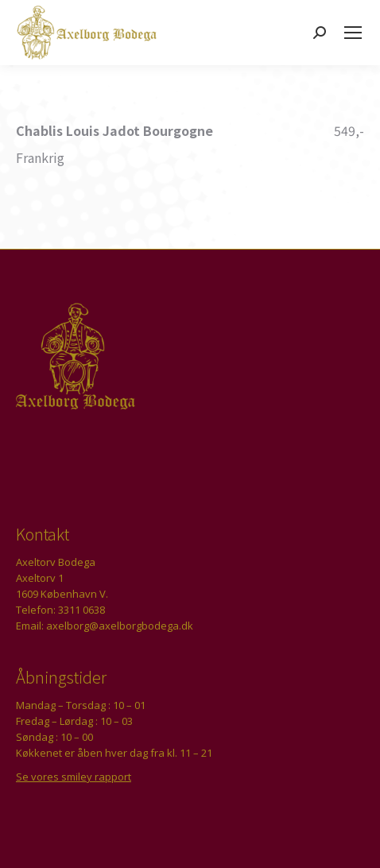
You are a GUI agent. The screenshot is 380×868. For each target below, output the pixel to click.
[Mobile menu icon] (353, 33)
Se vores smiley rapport (74, 777)
